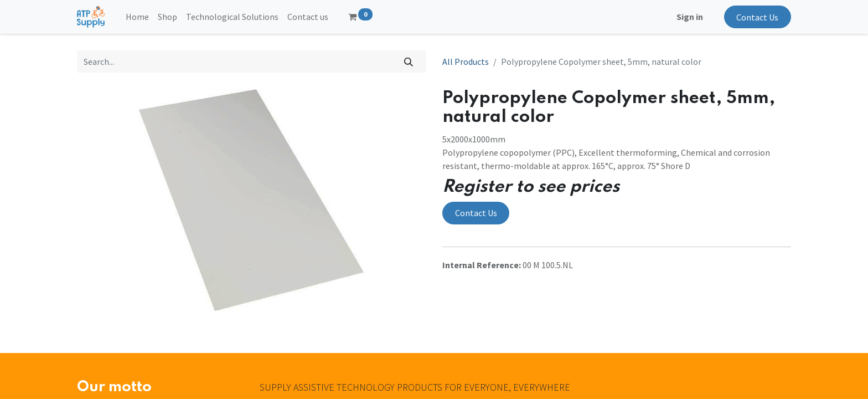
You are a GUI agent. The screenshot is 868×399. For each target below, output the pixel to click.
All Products (466, 62)
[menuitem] (137, 17)
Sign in (690, 17)
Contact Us (757, 17)
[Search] (409, 62)
